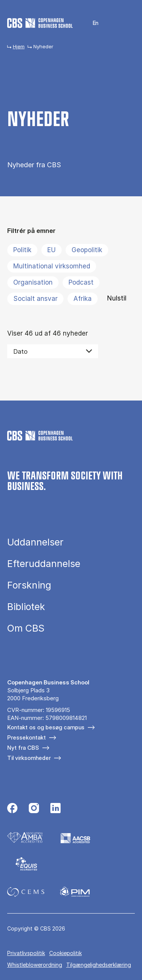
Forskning (29, 585)
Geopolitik (87, 250)
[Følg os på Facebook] (12, 809)
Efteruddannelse (44, 564)
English (91, 23)
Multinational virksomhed (52, 266)
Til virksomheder (29, 758)
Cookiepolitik (66, 953)
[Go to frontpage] (40, 23)
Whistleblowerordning (35, 965)
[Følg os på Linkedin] (55, 809)
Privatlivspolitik (26, 953)
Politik (22, 250)
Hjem (19, 46)
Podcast (81, 282)
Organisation (33, 282)
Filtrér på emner (31, 231)
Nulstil (117, 298)
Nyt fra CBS (23, 748)
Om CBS (26, 628)
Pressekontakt (27, 737)
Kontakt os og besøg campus (46, 727)
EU (51, 250)
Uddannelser (35, 542)
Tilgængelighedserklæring (99, 965)
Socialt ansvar (35, 299)
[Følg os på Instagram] (34, 809)
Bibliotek (26, 607)
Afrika (83, 299)
